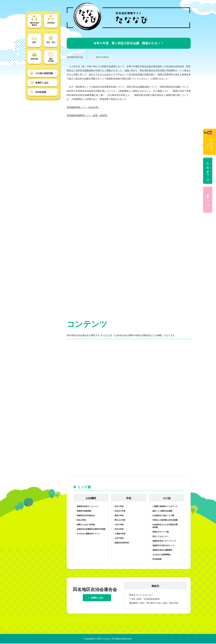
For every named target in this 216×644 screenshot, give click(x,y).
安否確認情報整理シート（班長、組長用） (88, 115)
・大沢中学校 (118, 539)
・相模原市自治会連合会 (85, 516)
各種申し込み (42, 83)
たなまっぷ (208, 171)
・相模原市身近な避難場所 (161, 550)
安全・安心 (51, 39)
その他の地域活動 (44, 73)
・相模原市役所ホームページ (87, 507)
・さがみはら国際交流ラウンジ (87, 534)
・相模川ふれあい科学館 (85, 525)
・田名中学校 (118, 530)
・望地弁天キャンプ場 (160, 532)
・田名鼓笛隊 (156, 560)
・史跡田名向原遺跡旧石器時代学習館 (90, 530)
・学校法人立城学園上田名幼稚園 (164, 520)
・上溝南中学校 (119, 534)
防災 (34, 39)
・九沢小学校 (118, 525)
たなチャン (208, 141)
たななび (106, 639)
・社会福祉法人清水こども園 (162, 516)
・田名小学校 (118, 507)
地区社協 (34, 56)
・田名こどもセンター (160, 537)
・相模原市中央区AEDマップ (162, 546)
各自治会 (51, 19)
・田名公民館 (80, 520)
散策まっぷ (208, 200)
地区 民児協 (51, 57)
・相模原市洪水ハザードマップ (163, 541)
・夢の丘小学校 (119, 520)
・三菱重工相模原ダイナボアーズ (164, 507)
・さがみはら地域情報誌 (161, 555)
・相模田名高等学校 (121, 543)
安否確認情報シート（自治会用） (83, 107)
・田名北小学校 (119, 511)
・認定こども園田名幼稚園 (161, 511)
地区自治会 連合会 (34, 21)
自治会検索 (41, 92)
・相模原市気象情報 (83, 511)
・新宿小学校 (118, 516)
